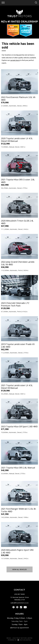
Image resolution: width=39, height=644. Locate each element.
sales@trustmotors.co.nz (19, 603)
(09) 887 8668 (19, 594)
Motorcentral (24, 640)
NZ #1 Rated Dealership (19, 22)
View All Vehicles (19, 569)
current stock (15, 60)
